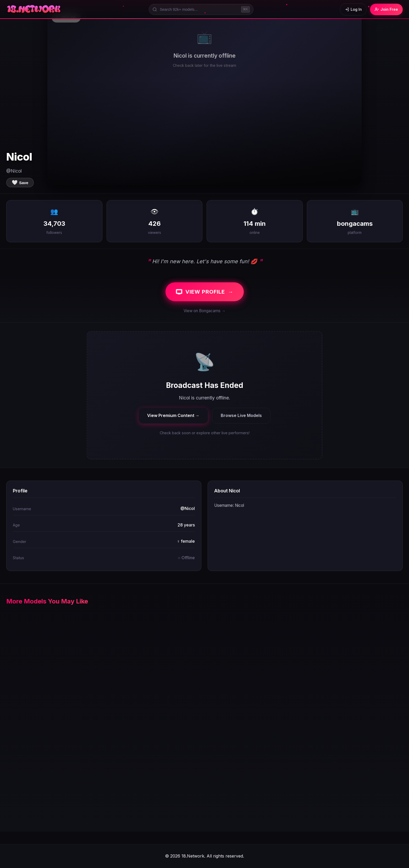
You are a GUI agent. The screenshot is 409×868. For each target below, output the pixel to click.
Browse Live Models (241, 415)
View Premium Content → (173, 415)
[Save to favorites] (20, 183)
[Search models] (201, 9)
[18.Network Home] (34, 9)
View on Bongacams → (204, 311)
